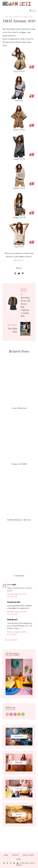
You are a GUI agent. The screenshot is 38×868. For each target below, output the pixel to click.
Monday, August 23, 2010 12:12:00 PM (17, 595)
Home (6, 855)
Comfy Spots (19, 576)
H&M (23, 260)
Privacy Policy (28, 855)
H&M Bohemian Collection (19, 520)
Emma (9, 585)
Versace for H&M (19, 464)
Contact (15, 855)
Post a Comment (11, 640)
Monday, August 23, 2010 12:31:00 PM (17, 613)
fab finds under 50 (13, 17)
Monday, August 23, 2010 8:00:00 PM (17, 633)
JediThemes (19, 865)
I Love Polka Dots (19, 408)
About (19, 859)
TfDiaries (27, 863)
